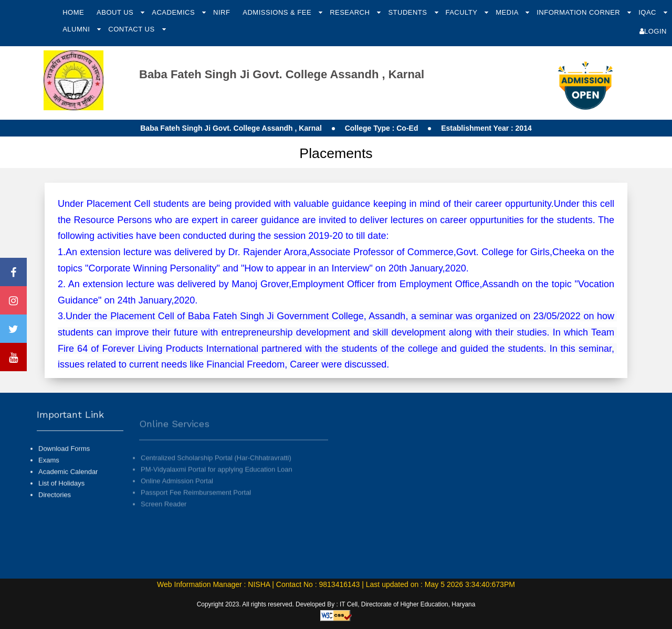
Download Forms (64, 458)
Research (351, 12)
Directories (55, 504)
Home (73, 12)
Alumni (77, 29)
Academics (174, 12)
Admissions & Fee (278, 12)
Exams (49, 470)
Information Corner (579, 12)
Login (653, 31)
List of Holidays (61, 493)
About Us (116, 12)
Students (408, 12)
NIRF (222, 12)
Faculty (462, 12)
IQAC (648, 12)
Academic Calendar (68, 481)
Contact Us (132, 29)
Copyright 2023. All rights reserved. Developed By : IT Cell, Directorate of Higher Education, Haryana (336, 604)
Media (508, 12)
